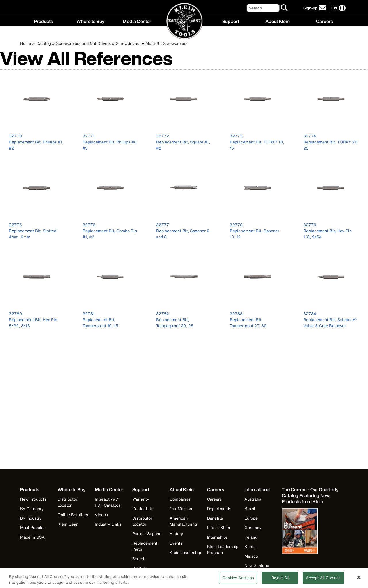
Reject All (280, 580)
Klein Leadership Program (223, 549)
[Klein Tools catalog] (310, 496)
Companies (180, 499)
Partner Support (147, 534)
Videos (101, 515)
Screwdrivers (128, 43)
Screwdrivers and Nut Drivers (83, 43)
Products (43, 21)
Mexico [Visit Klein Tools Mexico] (251, 556)
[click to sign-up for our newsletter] (316, 8)
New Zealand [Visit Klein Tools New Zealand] (257, 565)
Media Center (137, 21)
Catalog (44, 43)
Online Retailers (73, 515)
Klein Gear (68, 524)
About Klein (277, 21)
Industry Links (108, 524)
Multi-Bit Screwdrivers (166, 43)
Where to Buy (90, 21)
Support (231, 21)
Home (26, 43)
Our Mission (181, 508)
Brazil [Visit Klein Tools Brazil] (250, 508)
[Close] (359, 580)
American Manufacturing (183, 521)
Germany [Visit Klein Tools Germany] (253, 527)
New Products (33, 499)
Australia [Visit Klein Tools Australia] (253, 499)
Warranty (141, 499)
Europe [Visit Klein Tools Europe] (251, 518)
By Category (32, 508)
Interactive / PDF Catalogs (108, 502)
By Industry (31, 518)
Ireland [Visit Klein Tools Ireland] (251, 537)
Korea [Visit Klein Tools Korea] (250, 546)
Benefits (215, 518)
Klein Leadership (185, 552)
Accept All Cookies (323, 580)
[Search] (263, 8)
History (176, 534)
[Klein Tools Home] (184, 21)
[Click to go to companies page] (334, 8)
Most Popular (32, 527)
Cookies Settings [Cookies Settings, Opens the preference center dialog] (238, 580)
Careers (324, 21)
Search (139, 559)
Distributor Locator (67, 502)
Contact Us (143, 508)
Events (176, 543)
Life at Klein (218, 527)
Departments (219, 508)
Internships (217, 537)
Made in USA (32, 537)
